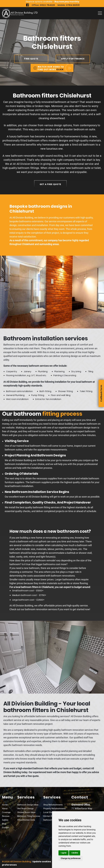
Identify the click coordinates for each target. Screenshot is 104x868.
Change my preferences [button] (71, 858)
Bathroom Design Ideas (28, 805)
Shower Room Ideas (26, 812)
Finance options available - (53, 2)
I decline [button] (75, 853)
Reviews (6, 816)
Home (5, 805)
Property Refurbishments (55, 809)
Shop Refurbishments (53, 805)
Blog (4, 824)
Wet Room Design (25, 809)
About (5, 809)
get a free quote (50, 184)
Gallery (5, 820)
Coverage (6, 812)
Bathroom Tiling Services (29, 816)
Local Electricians (51, 812)
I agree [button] (64, 853)
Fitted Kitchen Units (26, 820)
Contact (6, 828)
